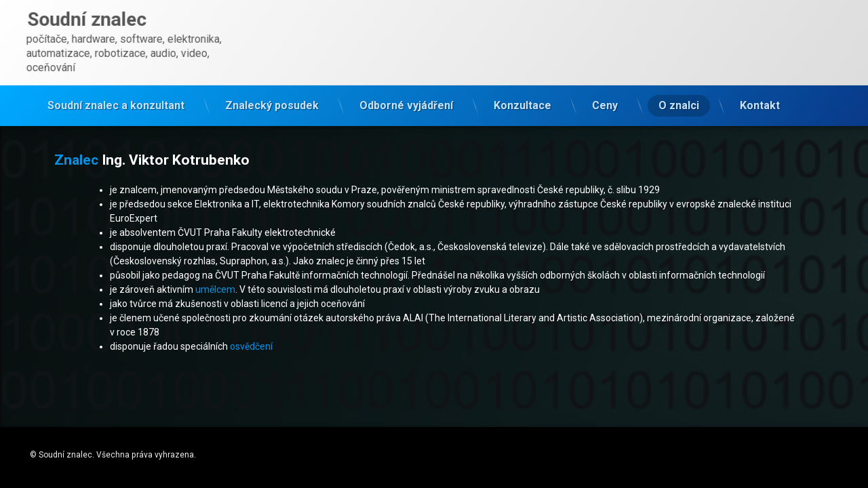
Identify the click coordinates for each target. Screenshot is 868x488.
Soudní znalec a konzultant (116, 101)
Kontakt (760, 101)
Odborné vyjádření (406, 101)
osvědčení (251, 346)
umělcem (215, 289)
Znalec (76, 160)
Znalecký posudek (272, 101)
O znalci (679, 101)
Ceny (605, 101)
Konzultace (522, 101)
